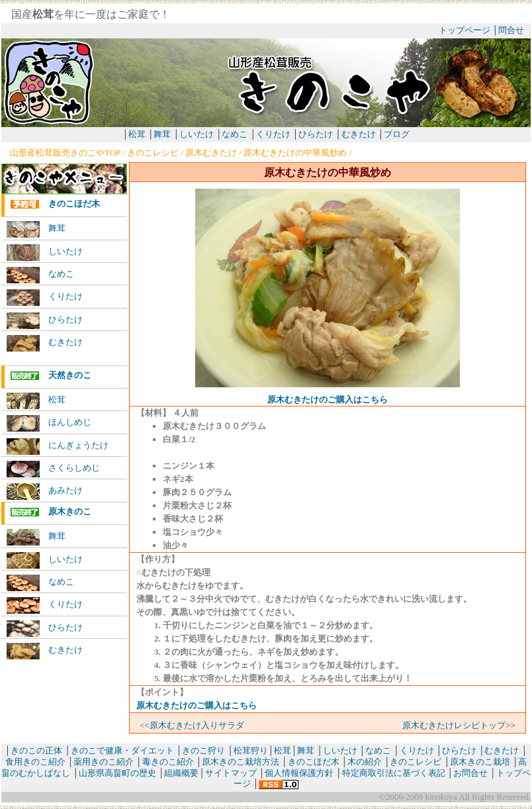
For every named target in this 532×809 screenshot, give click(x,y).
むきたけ (360, 134)
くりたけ (273, 134)
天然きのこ (51, 376)
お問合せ (470, 773)
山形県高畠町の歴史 (117, 773)
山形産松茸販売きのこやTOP (65, 153)
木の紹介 (365, 762)
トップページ (465, 30)
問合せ (511, 30)
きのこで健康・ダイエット (122, 750)
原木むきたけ (211, 153)
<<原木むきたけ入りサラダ (192, 725)
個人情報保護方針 (299, 773)
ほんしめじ (49, 423)
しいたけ (197, 134)
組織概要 (181, 773)
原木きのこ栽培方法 (241, 762)
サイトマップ (231, 773)
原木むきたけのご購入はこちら (328, 400)
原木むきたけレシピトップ (454, 725)
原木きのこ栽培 (480, 762)
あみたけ (45, 492)
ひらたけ (316, 134)
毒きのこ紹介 (168, 762)
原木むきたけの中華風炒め (295, 153)
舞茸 (162, 134)
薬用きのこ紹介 (104, 762)
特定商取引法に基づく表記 (394, 773)
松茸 (137, 134)
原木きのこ (51, 512)
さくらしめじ (53, 469)
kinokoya (440, 797)
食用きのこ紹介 (35, 762)
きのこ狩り (203, 750)
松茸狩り (251, 750)
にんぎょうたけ (58, 447)
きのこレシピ (153, 153)
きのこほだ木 (55, 204)
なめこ (235, 134)
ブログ (397, 134)
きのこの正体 (36, 750)
